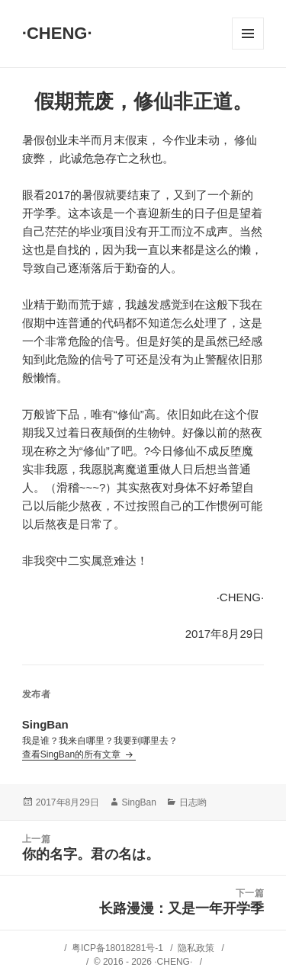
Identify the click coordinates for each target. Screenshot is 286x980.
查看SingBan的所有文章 (73, 754)
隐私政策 (196, 948)
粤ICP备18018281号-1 (117, 948)
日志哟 (193, 802)
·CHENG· (57, 33)
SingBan (139, 802)
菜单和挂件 (248, 34)
